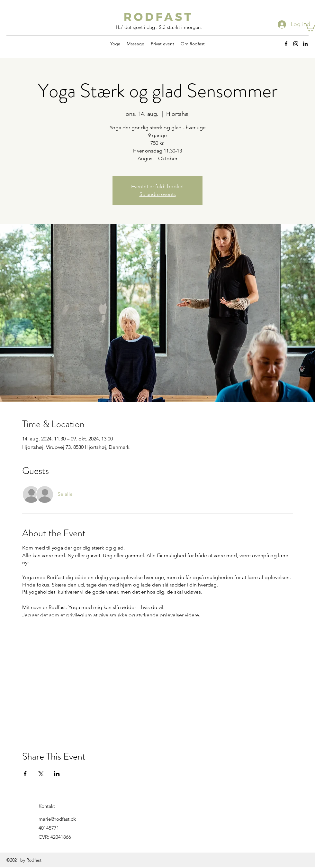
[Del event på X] (41, 774)
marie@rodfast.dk (57, 819)
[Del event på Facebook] (25, 774)
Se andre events (158, 194)
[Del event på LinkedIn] (57, 774)
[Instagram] (296, 44)
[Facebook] (286, 44)
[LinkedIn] (305, 44)
